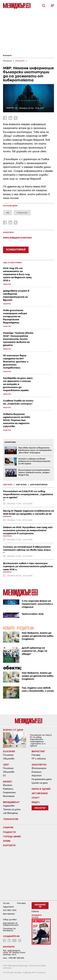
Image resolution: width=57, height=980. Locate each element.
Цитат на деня (40, 783)
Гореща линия (12, 836)
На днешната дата (42, 779)
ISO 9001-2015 (10, 910)
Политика (8, 755)
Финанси (8, 785)
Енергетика (9, 792)
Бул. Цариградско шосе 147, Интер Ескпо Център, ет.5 (14, 952)
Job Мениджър (10, 813)
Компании (8, 789)
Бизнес (8, 781)
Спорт (36, 798)
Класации (36, 772)
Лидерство (9, 806)
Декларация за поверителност (11, 924)
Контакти (9, 845)
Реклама (36, 755)
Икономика (9, 796)
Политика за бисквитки (9, 929)
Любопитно (39, 765)
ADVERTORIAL (10, 442)
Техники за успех (12, 809)
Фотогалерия (39, 768)
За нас (6, 903)
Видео (36, 802)
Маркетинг (38, 751)
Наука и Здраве (41, 789)
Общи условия (10, 920)
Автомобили (40, 793)
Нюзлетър (40, 808)
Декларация (9, 914)
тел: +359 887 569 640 (13, 958)
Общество (9, 759)
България (7, 56)
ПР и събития (39, 759)
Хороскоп (37, 776)
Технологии (11, 819)
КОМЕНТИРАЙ (16, 250)
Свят (6, 765)
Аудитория (8, 907)
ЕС (4, 776)
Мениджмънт (11, 802)
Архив (7, 841)
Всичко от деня (13, 730)
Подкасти (9, 832)
